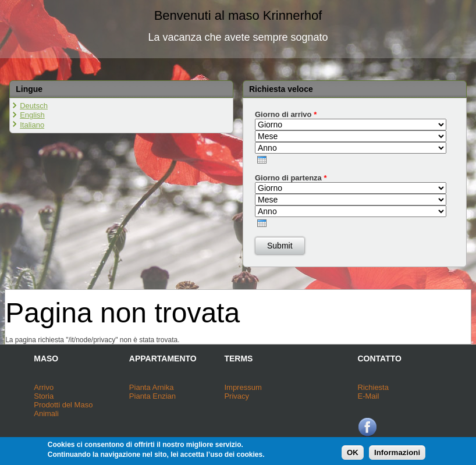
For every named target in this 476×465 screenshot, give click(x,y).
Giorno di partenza (291, 178)
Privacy (237, 396)
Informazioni (397, 454)
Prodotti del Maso (63, 405)
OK (353, 454)
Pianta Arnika (152, 387)
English (32, 115)
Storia (44, 396)
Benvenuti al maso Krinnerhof (238, 15)
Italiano (32, 125)
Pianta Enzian (152, 396)
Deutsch (34, 106)
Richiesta (373, 387)
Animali (46, 413)
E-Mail (369, 396)
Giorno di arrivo (286, 114)
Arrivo (44, 387)
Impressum (243, 387)
